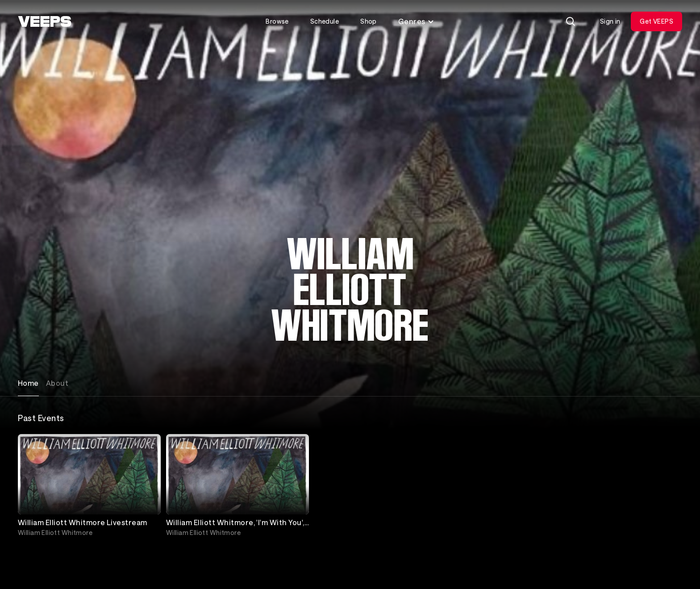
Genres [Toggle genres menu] (416, 21)
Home (28, 383)
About (57, 383)
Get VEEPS (656, 21)
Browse (277, 21)
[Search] (571, 21)
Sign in (610, 21)
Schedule (325, 21)
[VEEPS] (45, 21)
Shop (369, 21)
